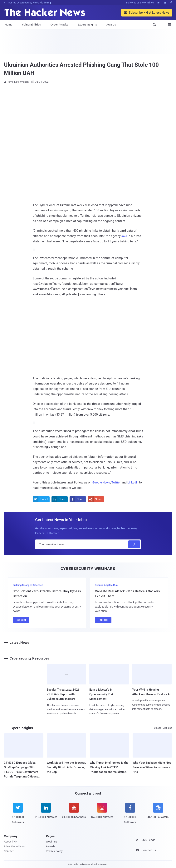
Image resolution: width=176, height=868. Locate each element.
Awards (111, 25)
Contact (9, 851)
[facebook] (130, 816)
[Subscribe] (134, 544)
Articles (168, 728)
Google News (102, 482)
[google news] (158, 811)
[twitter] (18, 816)
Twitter (117, 482)
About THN (11, 841)
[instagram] (102, 813)
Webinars (52, 841)
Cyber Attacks (59, 25)
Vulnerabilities (31, 25)
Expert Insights (87, 25)
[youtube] (74, 813)
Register (21, 620)
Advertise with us (14, 846)
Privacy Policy (54, 851)
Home (9, 25)
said (124, 236)
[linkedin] (46, 813)
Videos (158, 728)
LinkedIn (135, 482)
